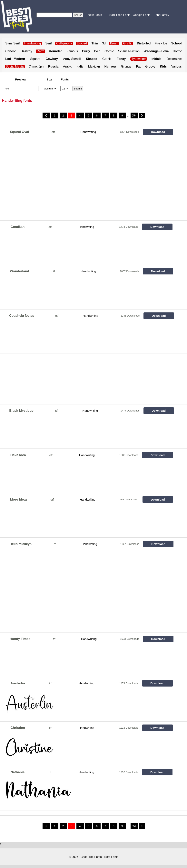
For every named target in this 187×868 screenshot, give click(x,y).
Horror (177, 51)
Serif (49, 43)
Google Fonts (142, 15)
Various (177, 66)
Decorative (174, 59)
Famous (72, 51)
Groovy (150, 66)
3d (104, 43)
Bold (97, 51)
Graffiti (128, 43)
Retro (40, 51)
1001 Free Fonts (120, 15)
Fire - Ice (161, 43)
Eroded (82, 43)
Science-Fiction (129, 51)
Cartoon (11, 51)
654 (134, 115)
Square (35, 59)
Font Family (161, 15)
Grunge (126, 66)
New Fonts (95, 15)
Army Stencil (72, 59)
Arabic (67, 66)
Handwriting (88, 132)
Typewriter (139, 59)
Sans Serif (13, 43)
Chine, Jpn (36, 66)
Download (158, 132)
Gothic (107, 59)
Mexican (94, 66)
